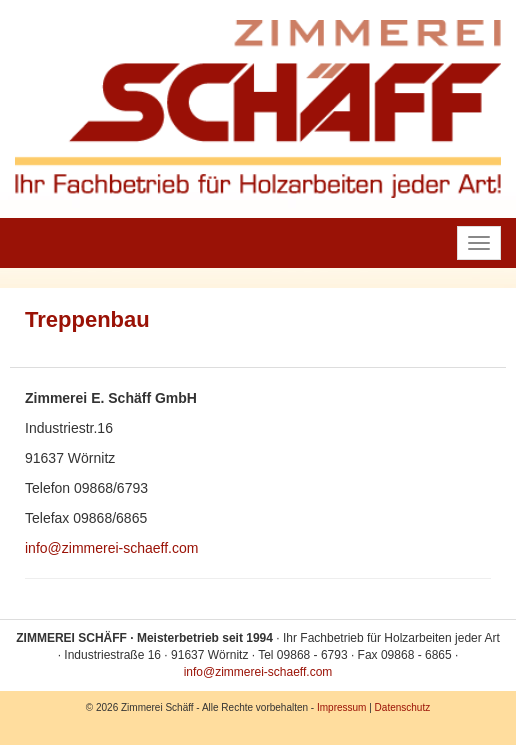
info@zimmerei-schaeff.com (111, 548)
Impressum (341, 707)
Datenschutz (403, 707)
